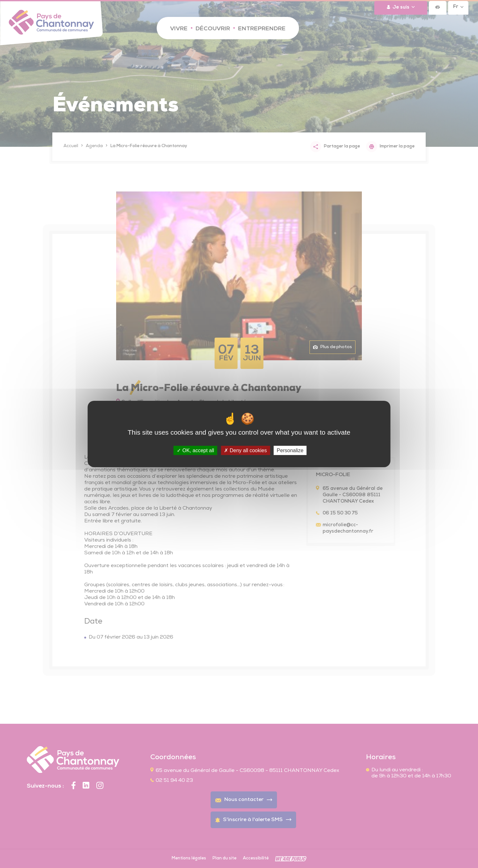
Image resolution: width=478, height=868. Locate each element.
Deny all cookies (245, 450)
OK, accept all (195, 450)
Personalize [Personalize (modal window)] (290, 450)
